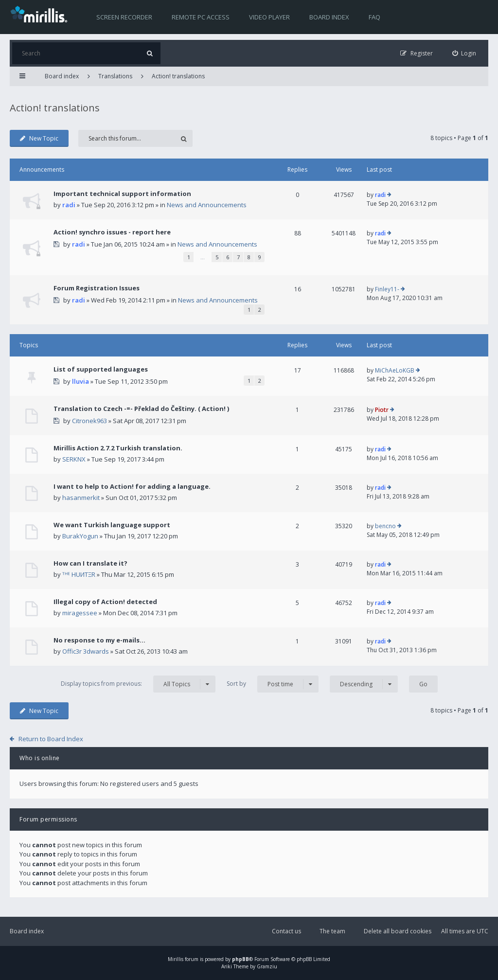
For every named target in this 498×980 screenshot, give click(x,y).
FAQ (374, 17)
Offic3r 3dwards (86, 651)
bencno (385, 526)
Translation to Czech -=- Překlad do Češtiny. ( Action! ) (141, 409)
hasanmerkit (81, 498)
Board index (329, 17)
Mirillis (176, 959)
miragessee (80, 613)
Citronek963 (89, 421)
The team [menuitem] (332, 931)
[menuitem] (464, 53)
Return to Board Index (51, 739)
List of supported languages (101, 369)
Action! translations (178, 76)
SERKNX (74, 459)
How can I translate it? (90, 563)
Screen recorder (124, 17)
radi (69, 205)
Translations (115, 76)
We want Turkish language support (112, 525)
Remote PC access (201, 17)
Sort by (273, 684)
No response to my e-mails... (99, 640)
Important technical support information (122, 194)
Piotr (382, 410)
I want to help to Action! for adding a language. (132, 486)
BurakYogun (80, 536)
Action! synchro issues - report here (112, 232)
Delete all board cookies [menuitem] (398, 931)
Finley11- (387, 289)
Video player (269, 17)
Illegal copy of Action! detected (105, 602)
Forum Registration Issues (97, 288)
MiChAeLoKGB (395, 370)
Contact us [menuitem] (286, 931)
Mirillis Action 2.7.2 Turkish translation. (118, 448)
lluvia (80, 381)
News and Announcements (207, 205)
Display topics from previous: (138, 684)
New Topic (39, 138)
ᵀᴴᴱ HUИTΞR (79, 574)
